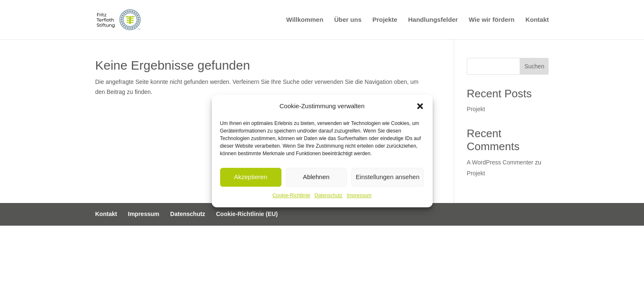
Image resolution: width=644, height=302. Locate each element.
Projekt (476, 109)
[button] (420, 106)
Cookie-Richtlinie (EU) (247, 214)
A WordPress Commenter (500, 162)
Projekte (385, 20)
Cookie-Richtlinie (291, 195)
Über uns (348, 20)
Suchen (534, 66)
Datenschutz (329, 195)
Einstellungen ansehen (388, 177)
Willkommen (305, 20)
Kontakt (537, 20)
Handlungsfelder (433, 20)
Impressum (359, 195)
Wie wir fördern (492, 20)
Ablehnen (316, 177)
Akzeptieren (251, 177)
